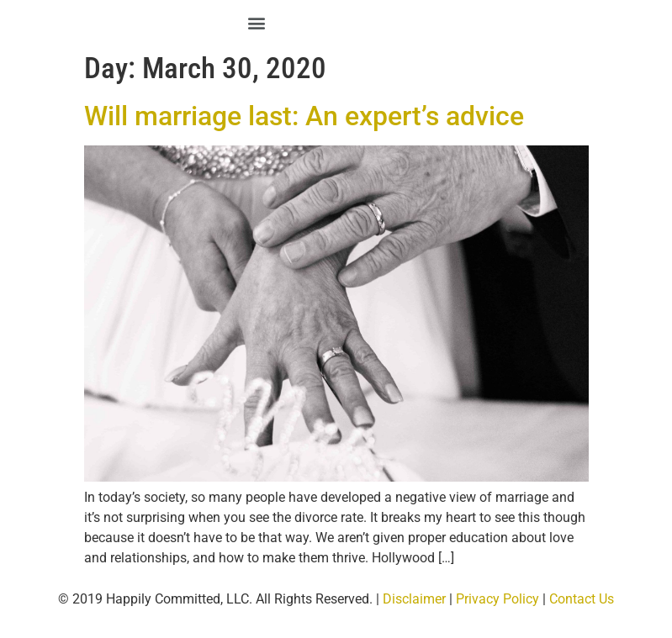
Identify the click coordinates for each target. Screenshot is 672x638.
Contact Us (582, 599)
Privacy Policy (497, 599)
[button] (257, 22)
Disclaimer (414, 599)
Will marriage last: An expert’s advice (304, 116)
